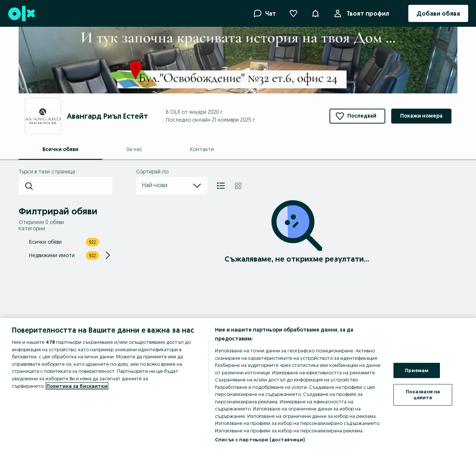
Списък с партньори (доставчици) (260, 439)
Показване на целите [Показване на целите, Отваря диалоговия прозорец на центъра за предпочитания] (423, 394)
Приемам (417, 370)
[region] (238, 385)
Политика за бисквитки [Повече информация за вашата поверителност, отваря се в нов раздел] (77, 386)
